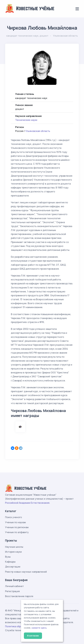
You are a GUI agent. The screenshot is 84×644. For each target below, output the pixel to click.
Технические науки (26, 120)
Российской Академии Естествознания (27, 503)
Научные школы (14, 547)
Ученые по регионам (17, 527)
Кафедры (10, 562)
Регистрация (12, 591)
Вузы (8, 557)
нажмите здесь (39, 628)
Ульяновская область (38, 131)
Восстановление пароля (19, 596)
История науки (13, 552)
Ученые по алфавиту (17, 532)
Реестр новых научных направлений (26, 572)
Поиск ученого (13, 517)
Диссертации (13, 567)
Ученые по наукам (15, 522)
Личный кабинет (14, 586)
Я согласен (33, 636)
